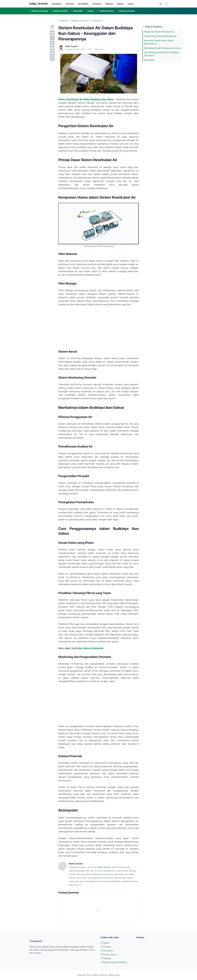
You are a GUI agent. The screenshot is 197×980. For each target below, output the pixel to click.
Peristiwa (97, 4)
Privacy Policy (109, 954)
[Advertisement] (98, 327)
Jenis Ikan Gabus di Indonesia (87, 648)
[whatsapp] (52, 43)
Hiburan (109, 4)
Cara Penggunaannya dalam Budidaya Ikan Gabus (162, 54)
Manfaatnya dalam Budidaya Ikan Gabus (163, 48)
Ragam (120, 4)
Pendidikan (83, 4)
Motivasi (70, 4)
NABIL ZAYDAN (39, 4)
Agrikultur (57, 4)
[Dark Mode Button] (161, 4)
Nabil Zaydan (104, 867)
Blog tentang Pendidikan (114, 962)
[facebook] (52, 33)
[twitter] (52, 38)
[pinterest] (52, 53)
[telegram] (52, 48)
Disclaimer (107, 951)
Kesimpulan (149, 60)
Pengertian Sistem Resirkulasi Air (159, 32)
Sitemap (106, 958)
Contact (106, 947)
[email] (52, 59)
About (105, 943)
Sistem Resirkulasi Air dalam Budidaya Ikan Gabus (86, 99)
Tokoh (130, 4)
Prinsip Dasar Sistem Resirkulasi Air (160, 36)
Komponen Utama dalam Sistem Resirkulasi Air (159, 42)
